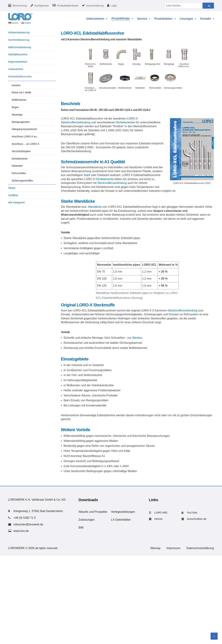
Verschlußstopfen (21, 151)
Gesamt (16, 85)
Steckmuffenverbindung (76, 122)
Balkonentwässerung (20, 47)
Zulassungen (87, 520)
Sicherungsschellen (22, 181)
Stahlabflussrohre (18, 54)
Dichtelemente (105, 179)
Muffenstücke (19, 100)
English (28, 23)
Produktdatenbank (68, 6)
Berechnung (20, 6)
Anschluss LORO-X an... (25, 137)
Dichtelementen (125, 122)
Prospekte (101, 512)
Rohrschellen (19, 173)
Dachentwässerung (19, 40)
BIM (81, 528)
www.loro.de (21, 531)
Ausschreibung (95, 6)
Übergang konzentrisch (24, 129)
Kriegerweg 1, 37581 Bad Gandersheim (38, 511)
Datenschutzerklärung (200, 548)
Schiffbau (13, 195)
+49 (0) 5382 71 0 (25, 518)
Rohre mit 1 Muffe (22, 92)
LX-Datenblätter (121, 520)
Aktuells (83, 512)
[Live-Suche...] (184, 6)
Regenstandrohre (18, 62)
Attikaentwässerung (19, 32)
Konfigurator (42, 6)
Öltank (12, 188)
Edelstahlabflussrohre (20, 77)
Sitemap (155, 548)
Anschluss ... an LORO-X (25, 144)
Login (114, 6)
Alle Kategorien (17, 203)
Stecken (137, 338)
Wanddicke (95, 207)
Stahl (87, 175)
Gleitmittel (17, 166)
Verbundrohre (16, 69)
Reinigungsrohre (21, 122)
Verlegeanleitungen (123, 512)
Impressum (173, 548)
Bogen (15, 107)
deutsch (15, 23)
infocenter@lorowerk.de (28, 524)
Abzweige (17, 115)
